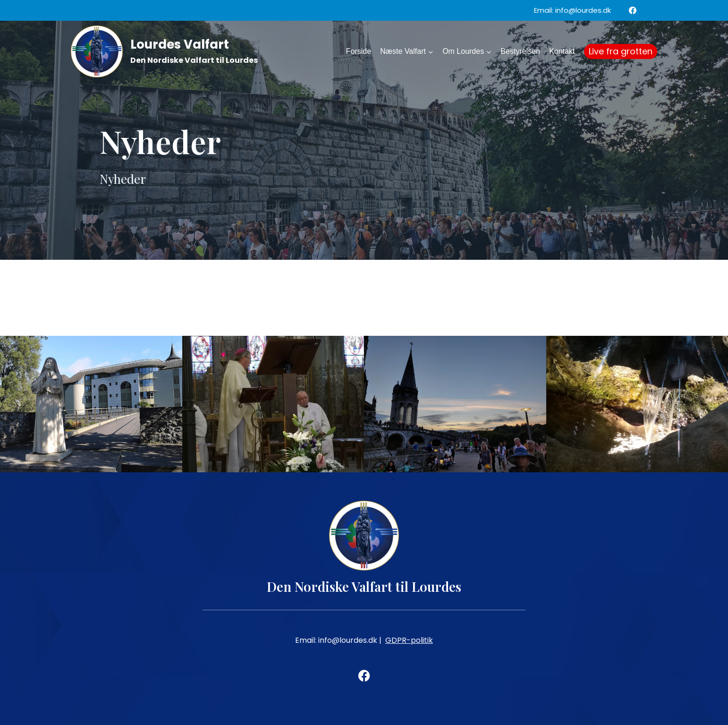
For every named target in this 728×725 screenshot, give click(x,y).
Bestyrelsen (520, 51)
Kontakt (562, 51)
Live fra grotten (621, 51)
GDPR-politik (409, 640)
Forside (359, 51)
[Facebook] (633, 10)
